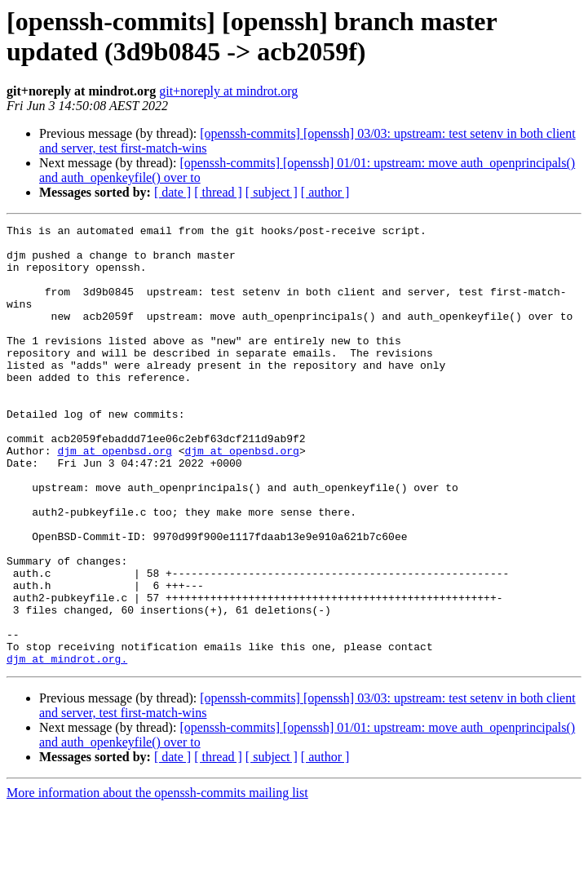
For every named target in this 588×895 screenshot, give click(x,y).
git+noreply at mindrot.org (228, 91)
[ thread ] (218, 192)
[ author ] (325, 192)
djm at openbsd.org (114, 497)
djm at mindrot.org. (67, 747)
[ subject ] (272, 192)
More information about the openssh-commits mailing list (157, 881)
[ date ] (172, 192)
